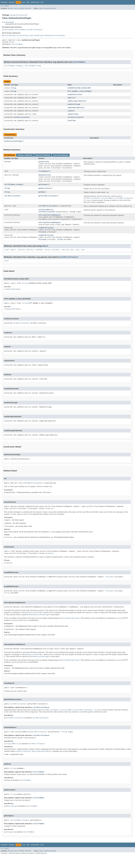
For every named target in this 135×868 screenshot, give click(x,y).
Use (24, 2)
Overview (4, 2)
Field (16, 9)
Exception (49, 508)
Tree (28, 2)
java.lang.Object (8, 22)
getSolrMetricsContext (48, 196)
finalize (21, 250)
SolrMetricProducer (35, 30)
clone (6, 250)
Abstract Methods (43, 155)
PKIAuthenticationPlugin (55, 35)
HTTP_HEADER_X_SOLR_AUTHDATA (80, 91)
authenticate (44, 162)
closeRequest (44, 171)
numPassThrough (74, 104)
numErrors (72, 98)
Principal (42, 232)
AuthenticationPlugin (13, 141)
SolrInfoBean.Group (33, 66)
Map (44, 206)
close (6, 261)
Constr (22, 9)
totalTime (72, 121)
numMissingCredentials (77, 101)
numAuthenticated (75, 94)
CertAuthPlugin (23, 35)
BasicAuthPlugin (9, 35)
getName (42, 192)
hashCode (39, 250)
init (40, 206)
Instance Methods (25, 155)
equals (13, 250)
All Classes (5, 6)
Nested (10, 9)
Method (28, 9)
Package (12, 2)
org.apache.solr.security (18, 15)
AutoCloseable (8, 30)
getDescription (45, 188)
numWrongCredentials (76, 108)
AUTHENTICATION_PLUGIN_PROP (79, 88)
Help (42, 2)
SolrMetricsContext (21, 117)
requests (71, 111)
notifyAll (56, 250)
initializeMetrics (46, 210)
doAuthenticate (45, 175)
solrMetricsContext (76, 117)
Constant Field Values (12, 289)
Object (12, 42)
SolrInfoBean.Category (14, 66)
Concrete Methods (61, 155)
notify (47, 250)
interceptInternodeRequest (50, 215)
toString (65, 250)
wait (72, 250)
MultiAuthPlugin (37, 35)
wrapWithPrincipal (46, 228)
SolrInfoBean (20, 30)
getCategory (43, 184)
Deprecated (35, 2)
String (13, 88)
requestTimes (73, 114)
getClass (30, 250)
